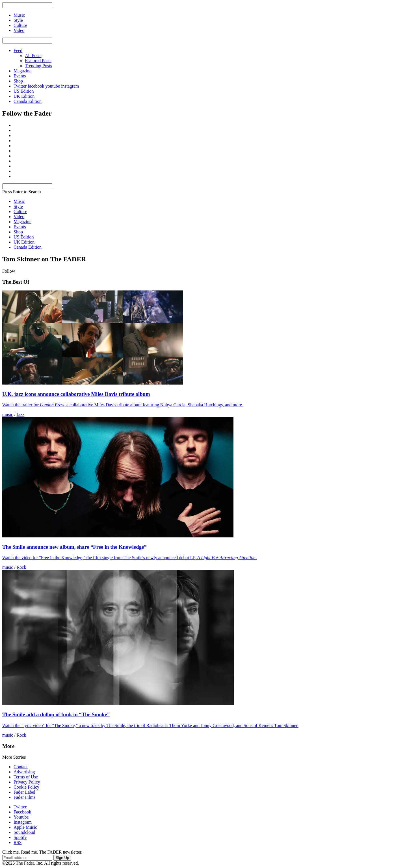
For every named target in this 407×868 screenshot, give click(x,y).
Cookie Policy (26, 787)
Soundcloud (24, 832)
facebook (36, 86)
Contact (21, 767)
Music (19, 201)
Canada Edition (28, 101)
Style (18, 206)
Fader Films (24, 797)
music (8, 414)
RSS (18, 842)
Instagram (23, 822)
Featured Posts (38, 61)
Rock (21, 567)
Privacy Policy (27, 782)
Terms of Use (26, 777)
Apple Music (25, 827)
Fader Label (24, 792)
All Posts (33, 56)
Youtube (21, 817)
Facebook (22, 812)
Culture (20, 211)
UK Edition (24, 96)
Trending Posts (38, 66)
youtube (53, 86)
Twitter (20, 86)
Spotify (20, 837)
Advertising (24, 772)
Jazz (21, 414)
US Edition (24, 91)
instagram (70, 86)
